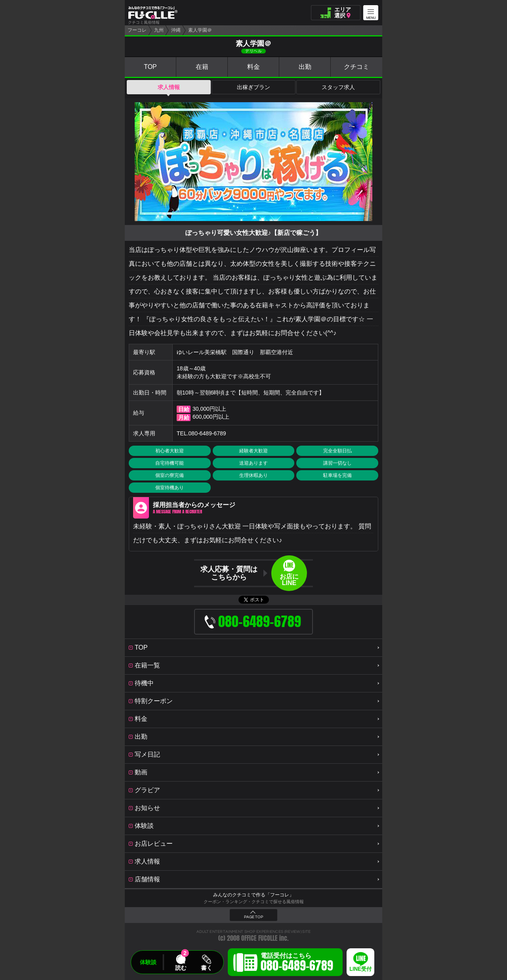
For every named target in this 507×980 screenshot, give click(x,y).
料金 (253, 67)
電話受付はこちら (297, 963)
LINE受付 (360, 969)
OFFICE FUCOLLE (259, 938)
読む (181, 968)
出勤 (305, 67)
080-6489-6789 (207, 433)
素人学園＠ (200, 30)
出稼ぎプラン (253, 87)
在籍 (202, 67)
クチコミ (356, 67)
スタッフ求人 (338, 87)
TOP (150, 67)
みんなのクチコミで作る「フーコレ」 (253, 895)
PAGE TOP (253, 917)
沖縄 (176, 30)
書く (206, 968)
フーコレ (137, 30)
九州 (159, 30)
